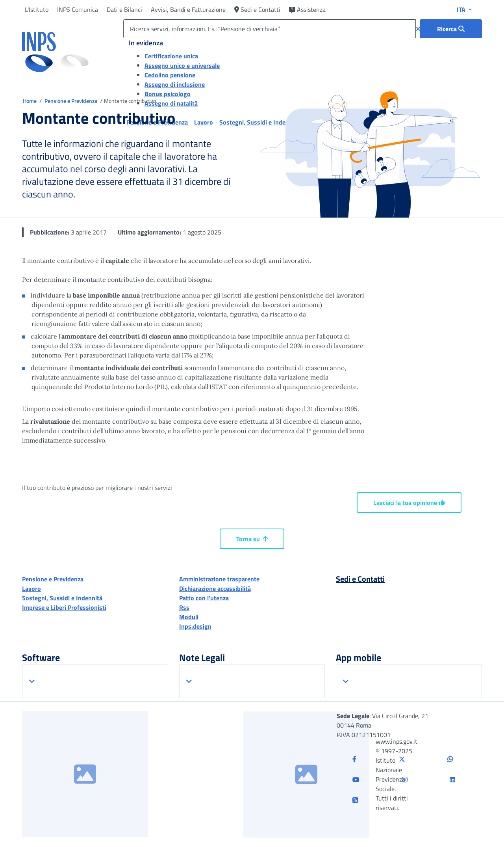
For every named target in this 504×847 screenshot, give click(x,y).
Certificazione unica (171, 56)
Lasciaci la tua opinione (409, 503)
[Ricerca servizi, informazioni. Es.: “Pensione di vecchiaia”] (270, 29)
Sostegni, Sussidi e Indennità (62, 598)
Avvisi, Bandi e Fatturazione (188, 9)
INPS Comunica (78, 9)
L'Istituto (37, 9)
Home (30, 101)
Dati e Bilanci (124, 9)
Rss (184, 607)
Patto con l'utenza (204, 598)
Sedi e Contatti (257, 9)
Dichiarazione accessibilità (215, 588)
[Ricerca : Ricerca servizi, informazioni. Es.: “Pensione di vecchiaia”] (451, 29)
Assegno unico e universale (182, 65)
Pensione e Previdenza (71, 101)
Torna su (252, 539)
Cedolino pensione (170, 75)
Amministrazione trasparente (219, 579)
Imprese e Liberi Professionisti (64, 607)
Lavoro (31, 588)
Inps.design (195, 626)
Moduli (189, 617)
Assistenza (307, 9)
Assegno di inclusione (175, 84)
